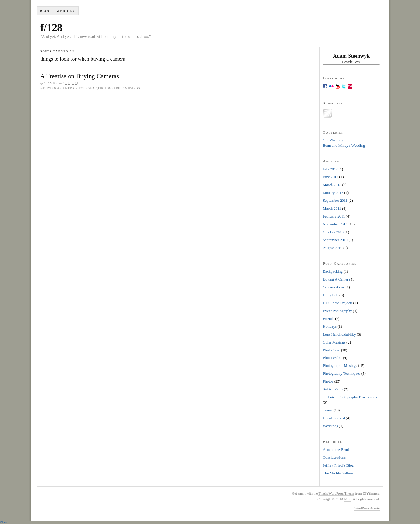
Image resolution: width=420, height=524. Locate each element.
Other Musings (334, 342)
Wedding (66, 11)
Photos (328, 381)
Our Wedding (333, 140)
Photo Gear (86, 88)
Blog (45, 11)
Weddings (330, 426)
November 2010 (335, 224)
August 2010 (333, 248)
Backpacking (333, 271)
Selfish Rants (333, 389)
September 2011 (335, 200)
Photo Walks (332, 358)
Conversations (334, 287)
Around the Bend (336, 449)
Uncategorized (334, 418)
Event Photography (337, 311)
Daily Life (331, 295)
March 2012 (332, 185)
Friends (329, 319)
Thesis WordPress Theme (336, 493)
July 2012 (330, 169)
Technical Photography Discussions (350, 397)
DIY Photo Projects (338, 303)
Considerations (334, 457)
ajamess (51, 83)
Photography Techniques (342, 373)
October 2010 (333, 232)
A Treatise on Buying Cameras (80, 76)
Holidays (330, 326)
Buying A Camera (59, 88)
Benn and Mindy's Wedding (344, 145)
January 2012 (333, 193)
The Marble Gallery (338, 473)
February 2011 (334, 216)
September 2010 (335, 240)
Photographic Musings (119, 88)
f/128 (51, 28)
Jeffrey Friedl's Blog (338, 465)
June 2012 (331, 177)
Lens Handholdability (339, 334)
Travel (328, 410)
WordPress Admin (367, 508)
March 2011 (332, 208)
